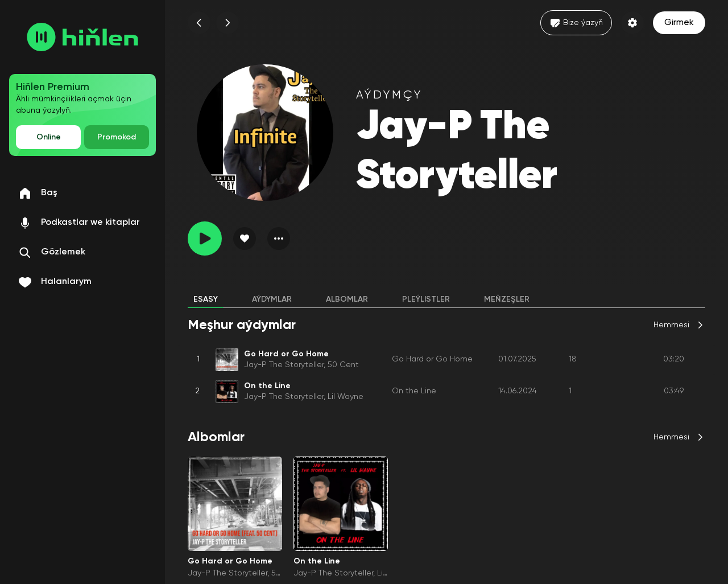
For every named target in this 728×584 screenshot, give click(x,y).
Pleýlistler (426, 299)
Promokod (117, 137)
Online (49, 137)
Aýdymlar (272, 299)
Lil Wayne (346, 397)
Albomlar (347, 299)
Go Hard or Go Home (432, 359)
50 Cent (343, 365)
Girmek (679, 23)
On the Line (414, 391)
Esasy (206, 299)
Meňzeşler (507, 299)
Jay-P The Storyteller (284, 365)
